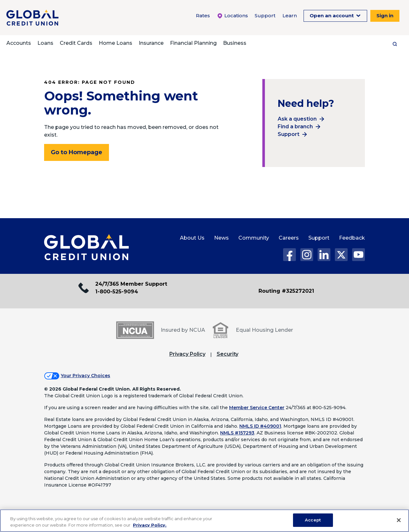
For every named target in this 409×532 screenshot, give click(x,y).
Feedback (352, 238)
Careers (289, 238)
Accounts (19, 43)
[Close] (399, 520)
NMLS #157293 (237, 433)
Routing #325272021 (286, 291)
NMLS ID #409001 (260, 426)
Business (235, 43)
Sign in (385, 16)
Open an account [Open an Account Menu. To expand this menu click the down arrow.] (332, 16)
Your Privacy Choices (85, 376)
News (221, 238)
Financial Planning (193, 43)
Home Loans (116, 43)
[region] (204, 521)
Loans (45, 43)
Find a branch (295, 127)
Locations (232, 16)
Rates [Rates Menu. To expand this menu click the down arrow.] (203, 16)
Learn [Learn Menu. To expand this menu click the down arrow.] (290, 16)
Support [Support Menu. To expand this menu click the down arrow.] (265, 16)
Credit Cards (76, 43)
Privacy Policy (187, 354)
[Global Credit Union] (32, 18)
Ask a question (297, 119)
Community (254, 238)
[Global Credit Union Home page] (86, 248)
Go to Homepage (77, 152)
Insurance (151, 43)
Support (289, 134)
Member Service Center (257, 408)
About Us (192, 238)
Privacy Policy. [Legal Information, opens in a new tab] (150, 525)
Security (228, 354)
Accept (313, 520)
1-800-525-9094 (117, 292)
